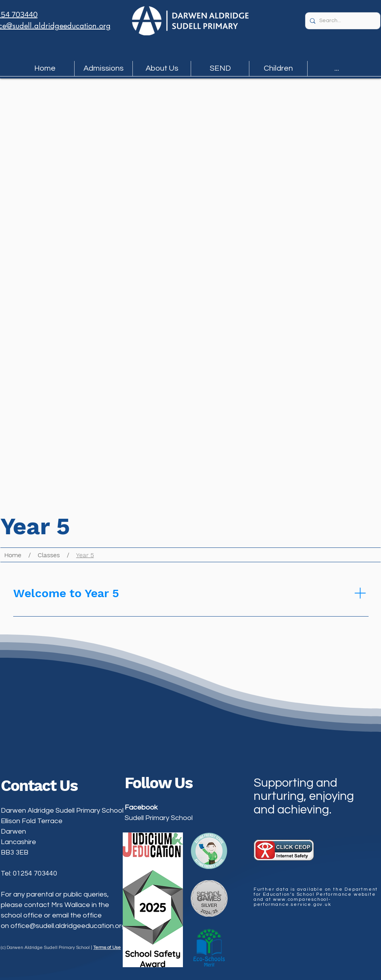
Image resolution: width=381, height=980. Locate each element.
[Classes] (49, 555)
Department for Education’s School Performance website (316, 892)
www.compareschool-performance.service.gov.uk (292, 902)
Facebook (141, 807)
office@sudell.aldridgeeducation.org (68, 926)
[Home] (13, 555)
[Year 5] (85, 555)
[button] (104, 69)
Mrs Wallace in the (80, 905)
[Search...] (342, 21)
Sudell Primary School (159, 818)
